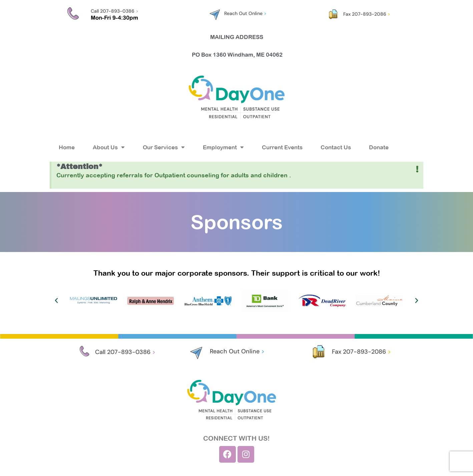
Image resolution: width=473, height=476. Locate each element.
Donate (379, 147)
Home (67, 147)
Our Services (164, 147)
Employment (223, 147)
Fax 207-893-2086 (367, 14)
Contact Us (336, 147)
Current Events (282, 147)
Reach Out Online (245, 13)
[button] (56, 301)
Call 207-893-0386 (115, 11)
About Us (109, 147)
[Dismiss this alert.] (417, 169)
